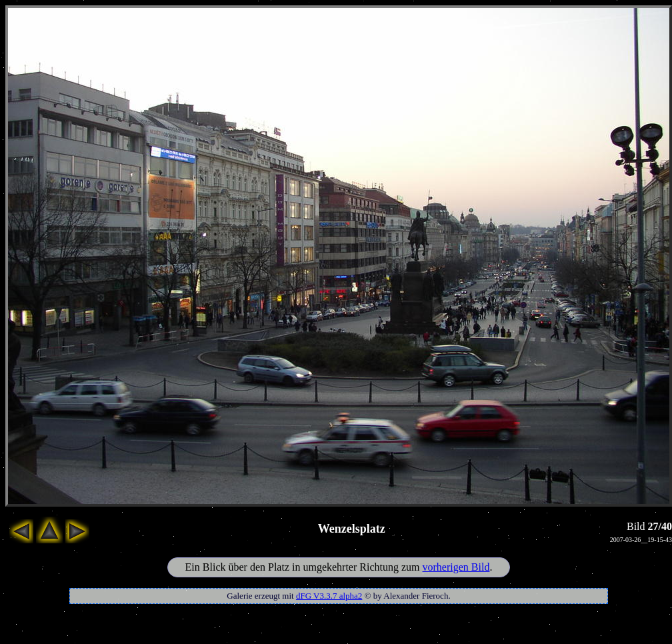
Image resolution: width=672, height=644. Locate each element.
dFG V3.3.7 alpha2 (329, 596)
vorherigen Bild (456, 567)
